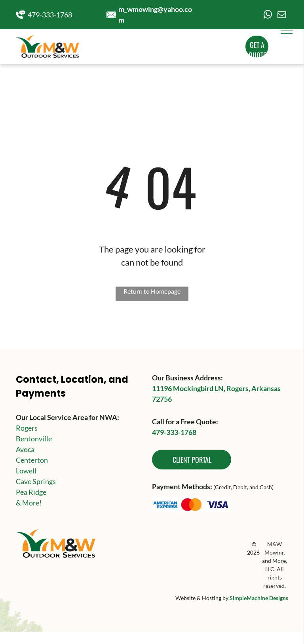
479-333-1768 (50, 15)
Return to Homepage (152, 291)
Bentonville (34, 439)
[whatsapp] (268, 16)
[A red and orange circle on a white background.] (192, 505)
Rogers (27, 428)
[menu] (287, 30)
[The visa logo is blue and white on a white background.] (218, 505)
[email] (282, 16)
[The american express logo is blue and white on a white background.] (165, 505)
